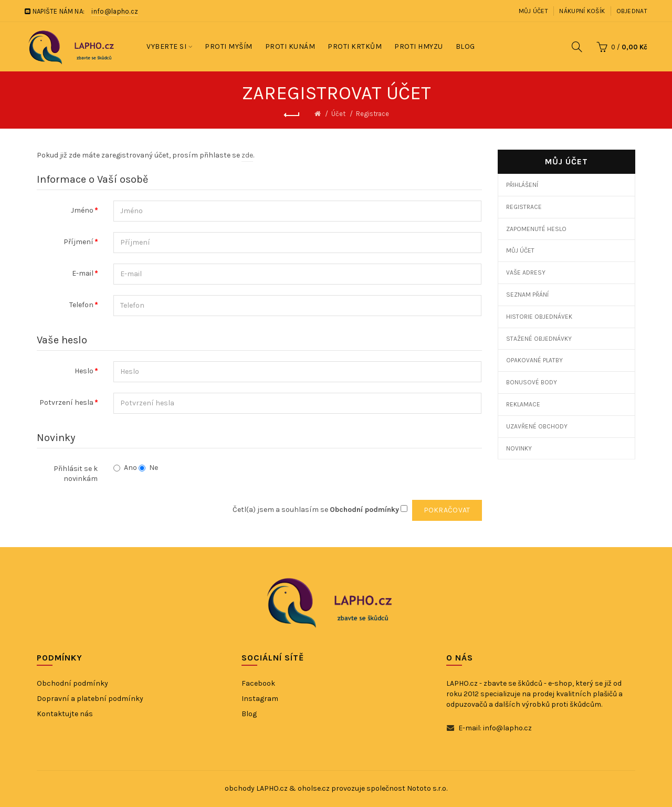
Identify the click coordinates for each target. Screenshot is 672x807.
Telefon (81, 305)
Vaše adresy (526, 273)
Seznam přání (527, 295)
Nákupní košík (582, 11)
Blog (249, 714)
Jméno (82, 210)
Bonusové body (532, 382)
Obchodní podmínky (72, 683)
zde (247, 155)
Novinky (519, 448)
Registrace (372, 114)
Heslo (84, 371)
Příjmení (78, 242)
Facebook (258, 683)
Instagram (260, 699)
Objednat (632, 11)
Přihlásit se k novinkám (76, 474)
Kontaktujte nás (65, 714)
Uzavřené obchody (537, 426)
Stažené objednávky (539, 339)
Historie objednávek (539, 317)
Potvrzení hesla (66, 402)
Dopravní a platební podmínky (90, 699)
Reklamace (523, 404)
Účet (338, 114)
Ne (148, 468)
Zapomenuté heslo (536, 229)
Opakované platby (534, 360)
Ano (125, 468)
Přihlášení (522, 185)
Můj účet (533, 11)
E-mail (83, 273)
